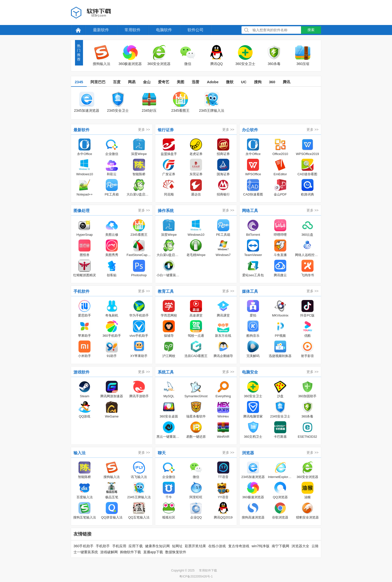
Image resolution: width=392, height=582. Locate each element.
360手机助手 (83, 546)
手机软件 (81, 291)
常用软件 (132, 30)
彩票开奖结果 (195, 546)
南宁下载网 (281, 546)
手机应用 (119, 546)
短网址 (177, 546)
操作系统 (166, 211)
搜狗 (258, 82)
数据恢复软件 (176, 552)
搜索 (311, 30)
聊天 (162, 453)
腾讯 (286, 82)
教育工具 (166, 291)
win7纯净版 (260, 546)
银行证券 (166, 130)
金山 (147, 82)
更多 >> (144, 129)
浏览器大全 (300, 546)
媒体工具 (250, 291)
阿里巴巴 (98, 82)
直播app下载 (153, 552)
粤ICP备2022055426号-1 (196, 576)
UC (244, 82)
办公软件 (250, 130)
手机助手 (103, 546)
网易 (132, 82)
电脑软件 (164, 30)
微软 (230, 82)
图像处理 (81, 211)
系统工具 (166, 372)
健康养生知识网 (157, 546)
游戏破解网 (109, 552)
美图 (180, 82)
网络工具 (250, 211)
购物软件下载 (130, 552)
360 (272, 82)
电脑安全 (250, 372)
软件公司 (195, 30)
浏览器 (248, 453)
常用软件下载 (208, 570)
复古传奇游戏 (239, 546)
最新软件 (101, 30)
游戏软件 (81, 372)
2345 (79, 82)
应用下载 (136, 546)
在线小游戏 (217, 546)
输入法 (79, 453)
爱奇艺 (164, 82)
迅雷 (195, 82)
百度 (117, 82)
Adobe (213, 82)
